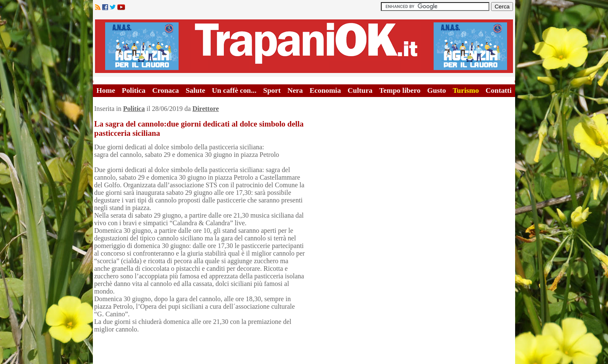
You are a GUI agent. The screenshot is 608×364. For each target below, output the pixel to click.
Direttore (206, 109)
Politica (134, 90)
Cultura (360, 90)
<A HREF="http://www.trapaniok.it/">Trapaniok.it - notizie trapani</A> (304, 46)
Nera (295, 90)
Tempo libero (400, 90)
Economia (325, 90)
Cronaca (165, 90)
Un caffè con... (234, 90)
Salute (195, 90)
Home (106, 90)
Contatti (499, 90)
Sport (272, 90)
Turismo (466, 90)
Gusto (437, 90)
